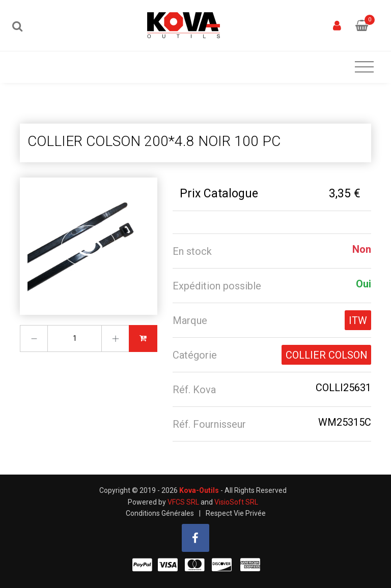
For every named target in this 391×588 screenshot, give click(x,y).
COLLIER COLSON (326, 355)
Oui (364, 284)
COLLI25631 (343, 388)
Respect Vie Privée (236, 513)
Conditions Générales (160, 513)
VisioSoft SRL (236, 502)
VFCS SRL (183, 502)
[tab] (272, 251)
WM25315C (345, 422)
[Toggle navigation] (364, 67)
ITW (358, 320)
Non (362, 249)
